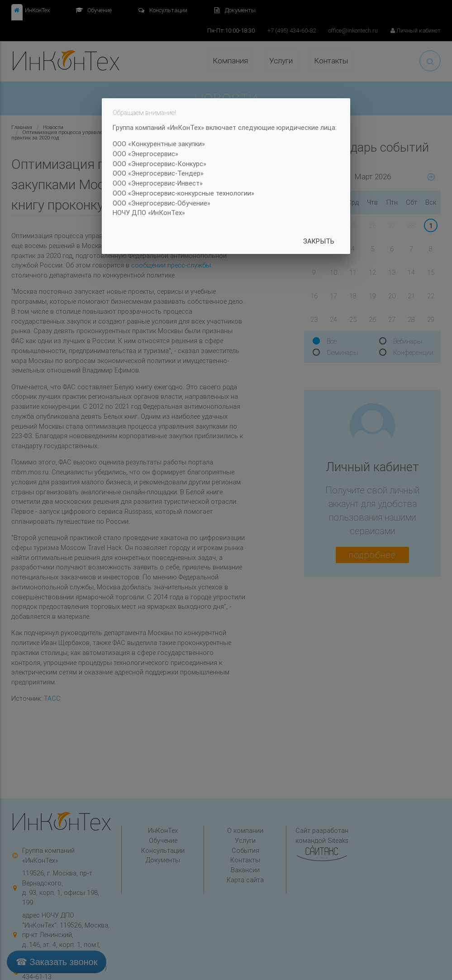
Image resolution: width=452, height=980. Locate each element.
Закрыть (319, 241)
